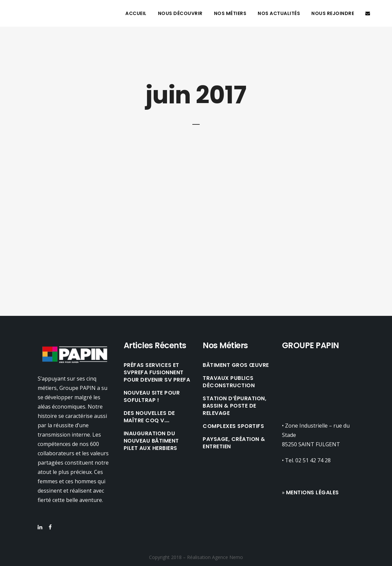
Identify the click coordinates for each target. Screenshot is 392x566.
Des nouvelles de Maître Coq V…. (149, 417)
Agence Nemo (227, 557)
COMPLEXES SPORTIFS (233, 426)
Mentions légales (312, 492)
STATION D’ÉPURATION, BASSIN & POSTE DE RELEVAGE (234, 406)
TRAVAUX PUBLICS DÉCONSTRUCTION (229, 382)
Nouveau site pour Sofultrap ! (152, 397)
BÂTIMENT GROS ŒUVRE (236, 365)
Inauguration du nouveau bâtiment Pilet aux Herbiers (151, 441)
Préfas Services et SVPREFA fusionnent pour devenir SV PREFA (157, 373)
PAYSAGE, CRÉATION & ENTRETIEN (234, 443)
